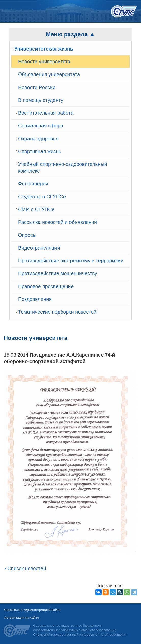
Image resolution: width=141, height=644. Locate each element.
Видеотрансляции (39, 248)
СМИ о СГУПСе (36, 209)
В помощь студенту (41, 100)
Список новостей (27, 569)
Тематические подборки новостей (57, 312)
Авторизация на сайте (22, 618)
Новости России (37, 87)
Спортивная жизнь (40, 151)
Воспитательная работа (46, 113)
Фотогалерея (33, 184)
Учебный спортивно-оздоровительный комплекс (63, 167)
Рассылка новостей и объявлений (58, 222)
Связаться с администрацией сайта (32, 610)
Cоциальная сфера (41, 126)
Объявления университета (49, 74)
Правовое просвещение (46, 286)
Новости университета (44, 62)
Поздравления (35, 299)
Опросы (27, 235)
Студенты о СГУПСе (42, 197)
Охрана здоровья (38, 139)
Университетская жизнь (44, 49)
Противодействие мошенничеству (58, 273)
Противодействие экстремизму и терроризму (71, 261)
